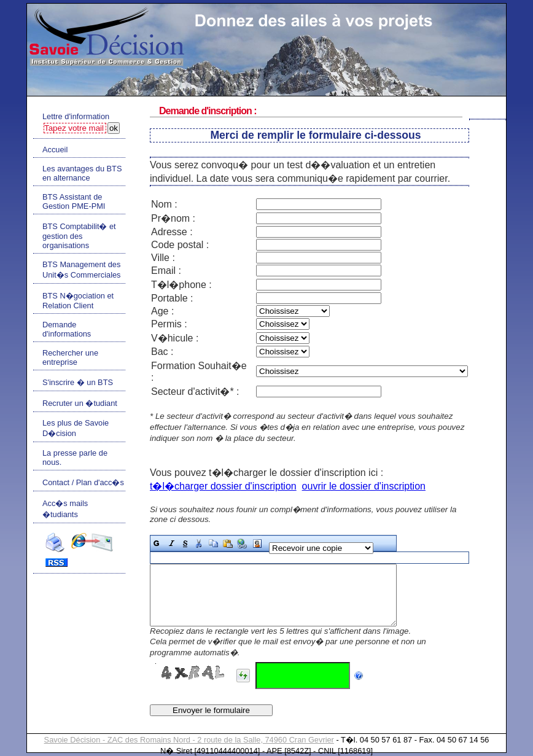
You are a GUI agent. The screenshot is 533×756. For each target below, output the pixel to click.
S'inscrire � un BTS (78, 382)
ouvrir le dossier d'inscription (364, 486)
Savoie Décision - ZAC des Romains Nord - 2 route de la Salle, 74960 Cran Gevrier (189, 740)
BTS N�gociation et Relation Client (78, 301)
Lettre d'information (76, 116)
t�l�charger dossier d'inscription (223, 486)
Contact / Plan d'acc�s (83, 482)
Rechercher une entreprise (70, 357)
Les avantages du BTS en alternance (82, 173)
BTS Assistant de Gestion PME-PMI (74, 201)
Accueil (55, 150)
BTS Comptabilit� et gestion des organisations (79, 236)
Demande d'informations (67, 329)
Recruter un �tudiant (80, 403)
